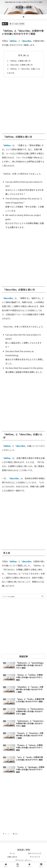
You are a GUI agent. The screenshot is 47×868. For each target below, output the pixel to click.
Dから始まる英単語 (17, 24)
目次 (20, 55)
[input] (23, 596)
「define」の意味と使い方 (20, 61)
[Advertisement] (23, 104)
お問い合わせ (12, 857)
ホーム (12, 853)
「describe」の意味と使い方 (21, 65)
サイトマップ (35, 857)
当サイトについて (35, 853)
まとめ (12, 73)
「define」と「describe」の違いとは (24, 69)
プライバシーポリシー (24, 860)
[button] (42, 596)
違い (5, 24)
